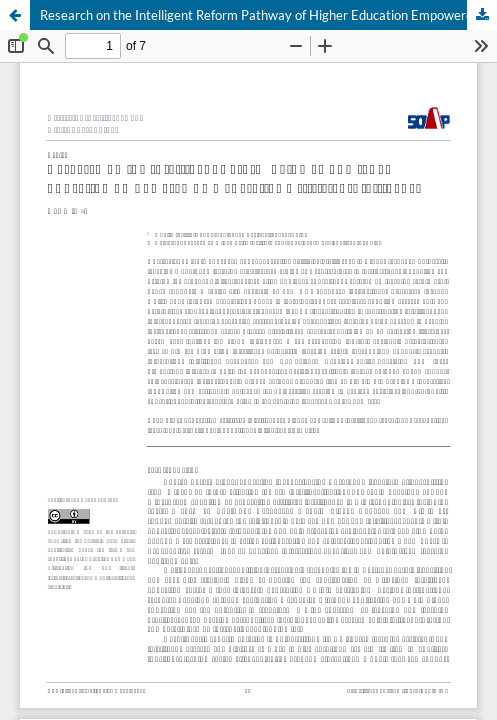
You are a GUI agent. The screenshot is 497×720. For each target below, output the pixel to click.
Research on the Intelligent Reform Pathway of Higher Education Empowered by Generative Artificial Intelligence (268, 15)
